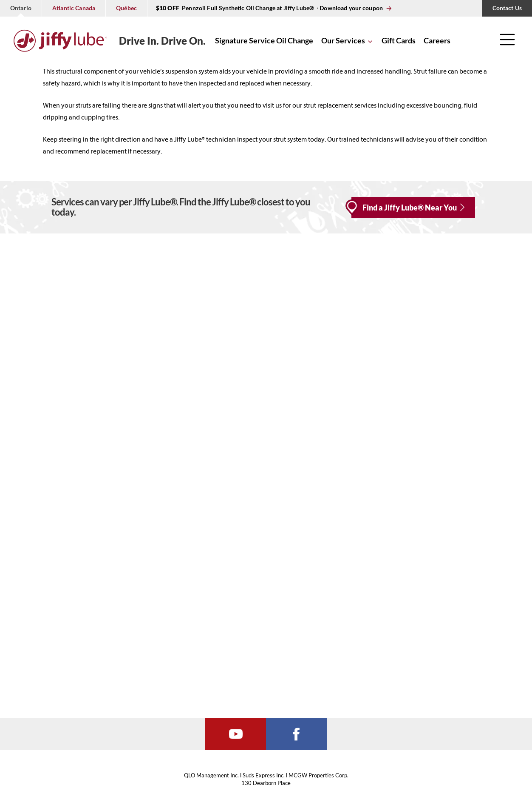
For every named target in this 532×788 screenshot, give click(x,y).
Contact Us (507, 8)
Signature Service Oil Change (264, 40)
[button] (507, 43)
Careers (437, 40)
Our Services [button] (343, 40)
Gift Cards (399, 40)
